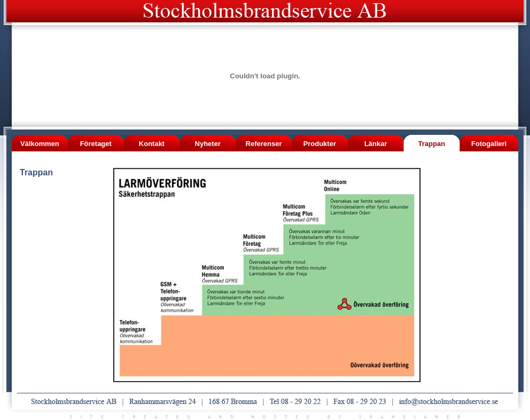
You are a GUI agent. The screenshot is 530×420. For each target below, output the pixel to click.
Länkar (376, 144)
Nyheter (207, 144)
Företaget (96, 144)
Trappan (432, 144)
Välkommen (40, 144)
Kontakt (151, 144)
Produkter (320, 144)
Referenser (264, 144)
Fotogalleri (489, 144)
